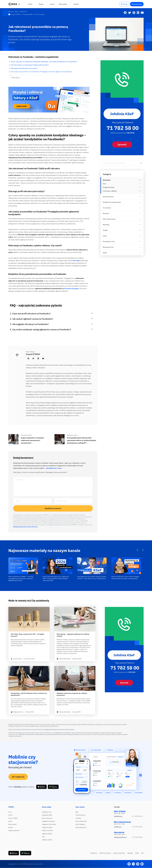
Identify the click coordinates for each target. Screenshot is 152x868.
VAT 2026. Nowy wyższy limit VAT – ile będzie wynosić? (27, 635)
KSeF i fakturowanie (109, 219)
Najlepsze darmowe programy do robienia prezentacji (72, 694)
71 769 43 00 (137, 837)
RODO (137, 853)
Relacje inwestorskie (119, 853)
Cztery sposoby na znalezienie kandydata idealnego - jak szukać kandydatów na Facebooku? (44, 62)
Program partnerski (14, 831)
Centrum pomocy (80, 815)
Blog (77, 812)
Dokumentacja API (81, 827)
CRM (43, 837)
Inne (104, 184)
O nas (10, 812)
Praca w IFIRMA (13, 818)
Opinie (10, 821)
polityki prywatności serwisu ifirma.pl (25, 527)
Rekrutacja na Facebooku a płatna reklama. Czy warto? (31, 75)
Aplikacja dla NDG (47, 834)
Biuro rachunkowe (47, 818)
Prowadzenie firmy (109, 241)
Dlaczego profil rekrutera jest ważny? (24, 68)
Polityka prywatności (105, 853)
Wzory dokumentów (81, 821)
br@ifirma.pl (118, 827)
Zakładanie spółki (47, 815)
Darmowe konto (137, 4)
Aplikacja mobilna (47, 840)
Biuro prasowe (12, 824)
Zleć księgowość (18, 777)
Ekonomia (106, 213)
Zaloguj (124, 4)
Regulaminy (94, 853)
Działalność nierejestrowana (112, 202)
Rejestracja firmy (108, 247)
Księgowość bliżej (109, 187)
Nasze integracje (80, 824)
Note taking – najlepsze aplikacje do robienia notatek (73, 635)
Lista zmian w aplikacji (110, 191)
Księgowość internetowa (49, 824)
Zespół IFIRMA (14, 14)
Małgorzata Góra (17, 712)
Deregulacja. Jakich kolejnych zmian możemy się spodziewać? (29, 694)
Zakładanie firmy (47, 812)
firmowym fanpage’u (72, 288)
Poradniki (78, 818)
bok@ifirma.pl (118, 816)
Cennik (10, 815)
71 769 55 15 (137, 816)
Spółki (105, 253)
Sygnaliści (130, 853)
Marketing (106, 225)
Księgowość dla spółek (48, 821)
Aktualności (107, 180)
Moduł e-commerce (48, 831)
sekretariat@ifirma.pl (120, 837)
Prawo (105, 236)
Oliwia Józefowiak (63, 659)
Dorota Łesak (16, 659)
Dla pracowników (108, 197)
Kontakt (11, 827)
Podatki (105, 230)
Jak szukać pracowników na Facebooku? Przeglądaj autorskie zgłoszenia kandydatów (41, 72)
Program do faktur (47, 827)
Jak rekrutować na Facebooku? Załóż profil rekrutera (30, 65)
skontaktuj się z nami (54, 468)
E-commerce (107, 208)
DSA (142, 853)
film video (76, 261)
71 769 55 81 (137, 827)
